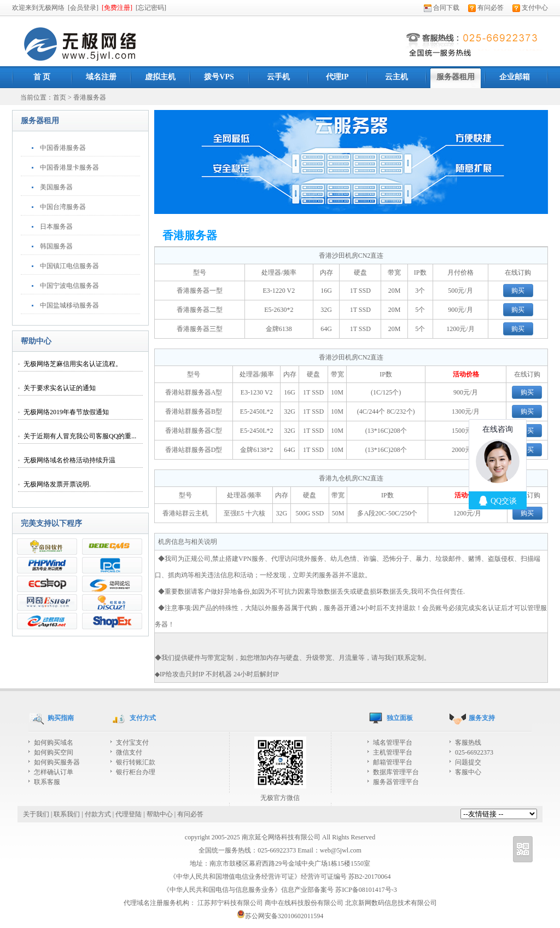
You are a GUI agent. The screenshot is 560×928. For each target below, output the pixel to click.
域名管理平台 (393, 743)
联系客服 (47, 782)
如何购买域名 (54, 743)
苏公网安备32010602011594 (280, 916)
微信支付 (129, 752)
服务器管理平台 (396, 782)
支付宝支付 (132, 743)
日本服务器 (56, 227)
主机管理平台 (393, 752)
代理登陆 (129, 814)
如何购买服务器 (57, 762)
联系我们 (67, 814)
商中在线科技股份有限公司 (304, 903)
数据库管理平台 (396, 772)
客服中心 (468, 772)
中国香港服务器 (63, 148)
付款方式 (98, 814)
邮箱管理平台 (393, 762)
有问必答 (486, 8)
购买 (518, 291)
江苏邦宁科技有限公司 (230, 903)
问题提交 (468, 762)
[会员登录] (83, 8)
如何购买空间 (54, 752)
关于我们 (36, 814)
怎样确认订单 (54, 772)
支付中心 (530, 8)
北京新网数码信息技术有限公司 (391, 903)
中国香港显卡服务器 (69, 167)
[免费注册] (117, 8)
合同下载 (442, 8)
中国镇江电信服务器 (69, 266)
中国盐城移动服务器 (69, 305)
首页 (60, 97)
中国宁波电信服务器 (69, 286)
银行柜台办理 (136, 772)
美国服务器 (56, 187)
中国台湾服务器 (63, 207)
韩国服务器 (56, 246)
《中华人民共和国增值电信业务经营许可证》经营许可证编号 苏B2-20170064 (280, 877)
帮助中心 (160, 814)
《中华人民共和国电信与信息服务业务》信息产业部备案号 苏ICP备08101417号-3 (280, 890)
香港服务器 (90, 97)
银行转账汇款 (136, 762)
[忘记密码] (151, 8)
